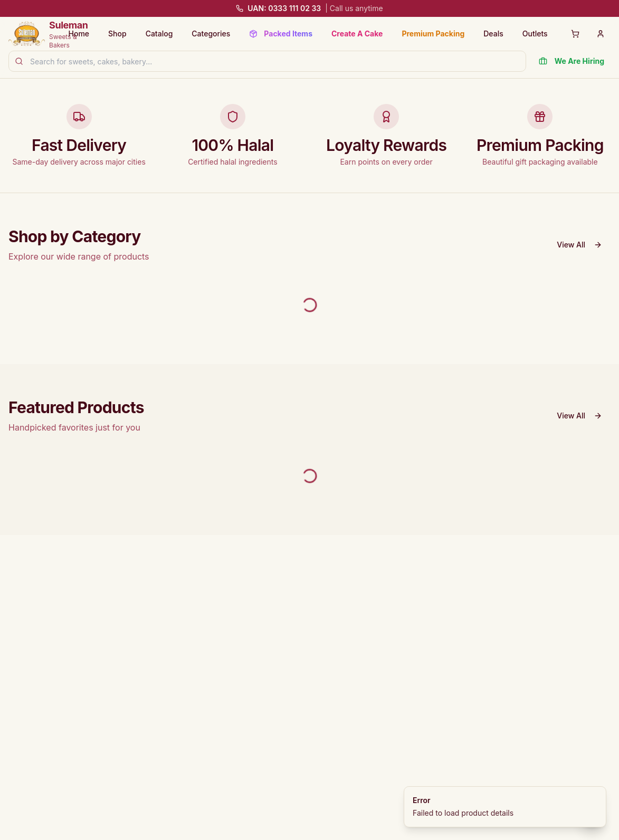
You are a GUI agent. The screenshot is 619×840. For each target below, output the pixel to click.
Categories (211, 34)
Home (79, 34)
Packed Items (281, 34)
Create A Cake (357, 34)
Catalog (159, 34)
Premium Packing (433, 34)
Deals (493, 34)
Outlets (535, 34)
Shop (117, 34)
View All (579, 245)
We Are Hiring (572, 61)
